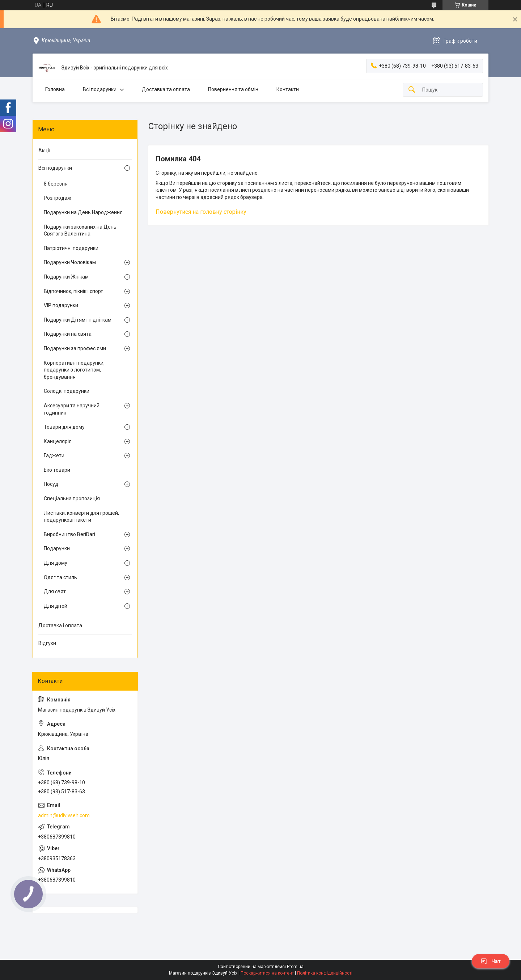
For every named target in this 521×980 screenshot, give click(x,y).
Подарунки (57, 548)
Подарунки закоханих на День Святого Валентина (80, 230)
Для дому (56, 563)
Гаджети (54, 455)
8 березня (56, 184)
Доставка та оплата (166, 89)
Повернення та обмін (233, 89)
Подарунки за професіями (75, 348)
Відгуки (47, 643)
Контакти (288, 89)
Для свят (55, 591)
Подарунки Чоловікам (70, 262)
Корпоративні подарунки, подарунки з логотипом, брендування (74, 370)
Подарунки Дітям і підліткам (78, 320)
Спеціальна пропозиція (72, 499)
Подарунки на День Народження (83, 212)
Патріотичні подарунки (71, 248)
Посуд (51, 484)
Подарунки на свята (68, 334)
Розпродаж (58, 198)
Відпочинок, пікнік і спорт (73, 291)
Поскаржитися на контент (267, 973)
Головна (55, 89)
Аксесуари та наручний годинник (72, 409)
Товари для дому (64, 427)
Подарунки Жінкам (66, 277)
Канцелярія (58, 441)
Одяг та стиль (60, 577)
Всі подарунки (100, 89)
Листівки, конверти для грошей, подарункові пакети (81, 517)
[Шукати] (412, 90)
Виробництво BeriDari (69, 534)
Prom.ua (295, 967)
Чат (491, 961)
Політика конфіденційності (325, 973)
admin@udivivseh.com (64, 815)
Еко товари (57, 470)
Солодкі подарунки (67, 391)
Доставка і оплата (60, 625)
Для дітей (56, 606)
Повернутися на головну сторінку (201, 212)
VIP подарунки (61, 305)
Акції (44, 150)
